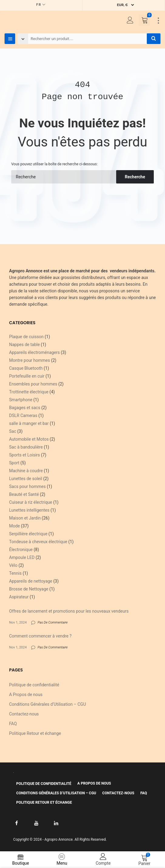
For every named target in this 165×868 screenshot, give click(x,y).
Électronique (21, 550)
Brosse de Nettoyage (29, 589)
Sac (13, 431)
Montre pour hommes (30, 360)
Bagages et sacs (25, 408)
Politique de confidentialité (34, 685)
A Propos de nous (26, 695)
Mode (15, 526)
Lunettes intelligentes (29, 510)
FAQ (13, 724)
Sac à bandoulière (26, 447)
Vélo (13, 565)
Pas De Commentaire (53, 622)
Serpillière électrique (28, 534)
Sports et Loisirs (25, 455)
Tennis (15, 573)
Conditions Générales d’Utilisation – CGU (47, 704)
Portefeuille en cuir (27, 376)
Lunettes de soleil (26, 479)
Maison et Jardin (25, 518)
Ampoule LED (22, 557)
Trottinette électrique (29, 392)
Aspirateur (19, 597)
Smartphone (21, 400)
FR (39, 5)
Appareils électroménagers (34, 352)
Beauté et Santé (24, 494)
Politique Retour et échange (35, 733)
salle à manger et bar (29, 423)
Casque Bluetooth (26, 368)
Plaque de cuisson (26, 337)
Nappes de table (24, 345)
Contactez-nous (24, 714)
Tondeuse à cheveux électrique (38, 542)
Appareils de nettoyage (31, 581)
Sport (14, 463)
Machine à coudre (26, 471)
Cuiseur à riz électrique (31, 502)
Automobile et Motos (29, 439)
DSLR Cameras (23, 415)
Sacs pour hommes (27, 486)
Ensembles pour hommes (33, 384)
